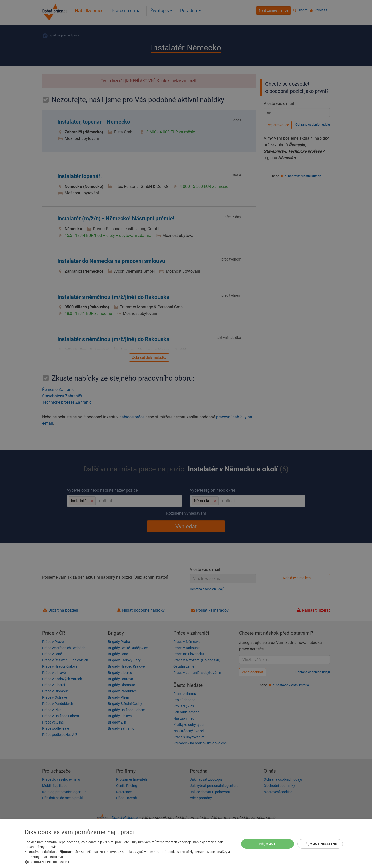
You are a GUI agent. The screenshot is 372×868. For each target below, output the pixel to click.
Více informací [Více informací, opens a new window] (54, 857)
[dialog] (186, 844)
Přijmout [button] (268, 844)
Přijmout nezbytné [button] (320, 844)
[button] (129, 862)
